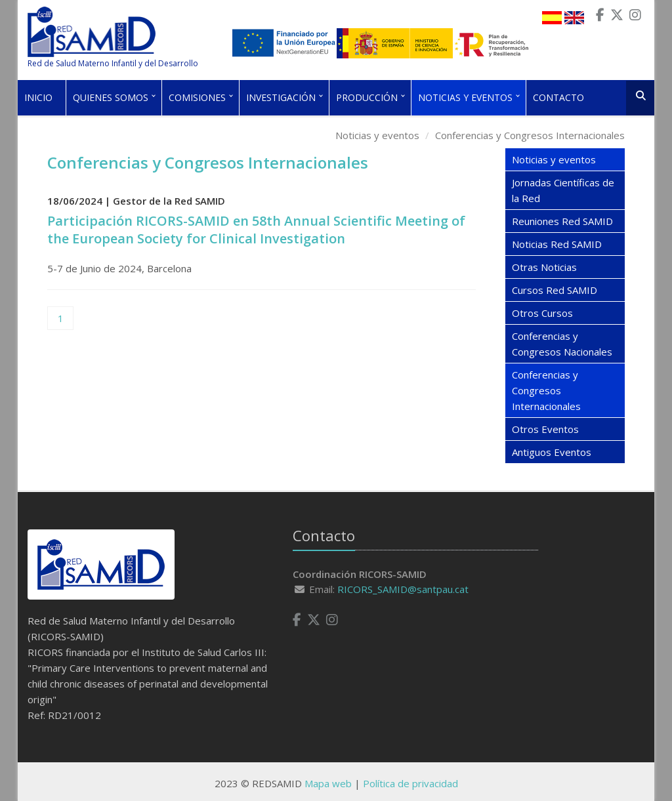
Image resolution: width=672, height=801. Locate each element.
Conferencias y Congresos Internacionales (530, 135)
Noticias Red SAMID (557, 244)
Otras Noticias (544, 267)
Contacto (558, 97)
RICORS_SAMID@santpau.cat (403, 589)
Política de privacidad (410, 783)
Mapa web (328, 783)
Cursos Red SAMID (555, 290)
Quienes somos (111, 97)
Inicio (38, 97)
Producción (367, 97)
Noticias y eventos (465, 97)
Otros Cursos (542, 313)
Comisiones (197, 97)
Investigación (281, 97)
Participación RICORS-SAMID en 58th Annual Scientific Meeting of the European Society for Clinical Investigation (256, 230)
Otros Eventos (545, 429)
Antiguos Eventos (552, 452)
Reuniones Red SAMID (562, 221)
